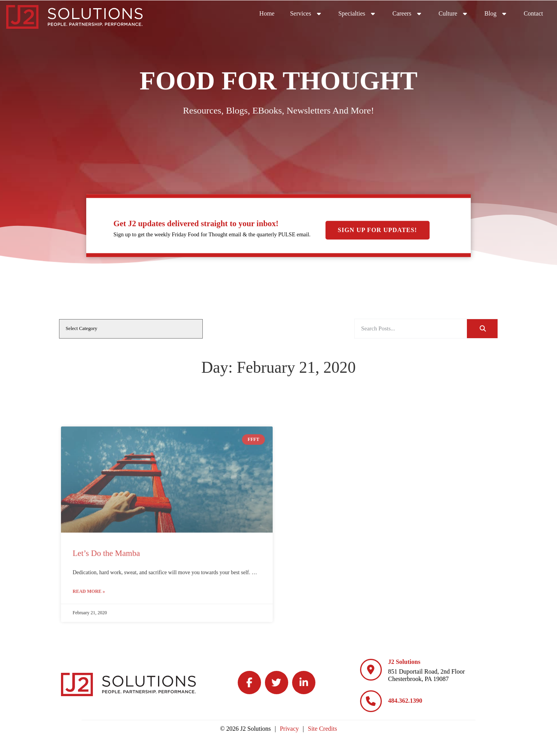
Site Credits (323, 729)
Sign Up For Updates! (378, 230)
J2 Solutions (404, 662)
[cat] (131, 329)
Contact (533, 13)
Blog (496, 14)
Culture (454, 14)
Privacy (289, 729)
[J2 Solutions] (371, 670)
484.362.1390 (405, 701)
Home (267, 13)
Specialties (358, 14)
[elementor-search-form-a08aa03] (411, 329)
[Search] (482, 329)
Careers (408, 14)
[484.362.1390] (371, 701)
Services (306, 14)
